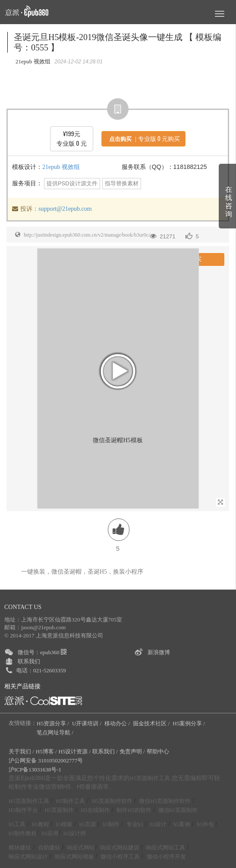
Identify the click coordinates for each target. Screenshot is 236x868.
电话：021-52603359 (41, 670)
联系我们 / (105, 751)
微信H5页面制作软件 (165, 801)
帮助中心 (158, 751)
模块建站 (20, 848)
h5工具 (17, 824)
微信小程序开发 (166, 857)
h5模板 (64, 824)
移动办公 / (118, 723)
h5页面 (88, 824)
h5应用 (50, 833)
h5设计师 (75, 833)
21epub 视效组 (61, 167)
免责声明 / (132, 751)
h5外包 (206, 824)
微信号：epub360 (42, 652)
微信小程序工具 (120, 857)
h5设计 (158, 824)
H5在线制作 (95, 810)
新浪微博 (159, 652)
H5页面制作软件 (112, 801)
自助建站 (49, 848)
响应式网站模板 (74, 857)
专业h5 (135, 824)
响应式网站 (81, 848)
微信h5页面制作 (178, 810)
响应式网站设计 (28, 857)
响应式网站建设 (120, 848)
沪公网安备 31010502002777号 (46, 760)
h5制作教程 (23, 833)
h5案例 (182, 824)
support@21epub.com (65, 209)
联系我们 (29, 661)
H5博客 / (46, 751)
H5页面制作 (59, 810)
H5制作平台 (23, 810)
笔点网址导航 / (56, 732)
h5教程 (41, 824)
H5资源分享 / (53, 723)
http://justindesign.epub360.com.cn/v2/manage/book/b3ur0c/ (87, 235)
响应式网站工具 (165, 848)
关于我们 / (21, 751)
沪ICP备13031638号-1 (35, 770)
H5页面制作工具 (150, 778)
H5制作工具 (70, 801)
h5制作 (111, 824)
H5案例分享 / (189, 723)
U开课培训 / (88, 723)
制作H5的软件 (134, 810)
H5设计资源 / (74, 751)
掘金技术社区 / (152, 723)
